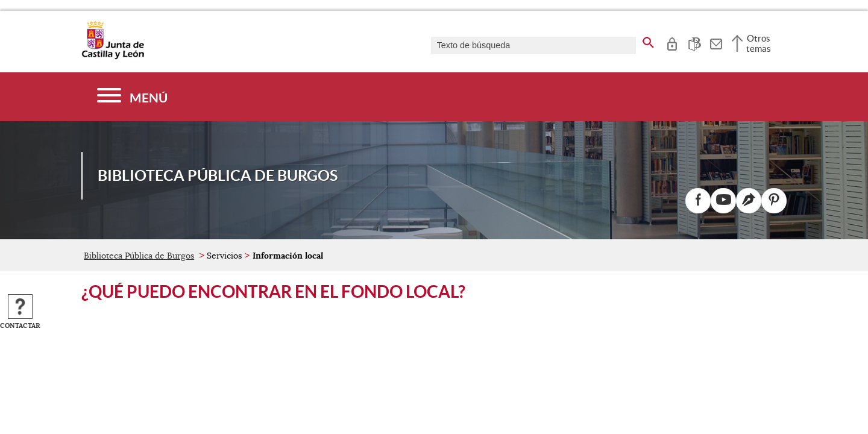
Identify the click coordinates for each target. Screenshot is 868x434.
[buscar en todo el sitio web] (648, 40)
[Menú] (132, 97)
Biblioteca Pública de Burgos (139, 256)
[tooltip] (672, 42)
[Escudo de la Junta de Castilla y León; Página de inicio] (113, 57)
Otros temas (759, 43)
